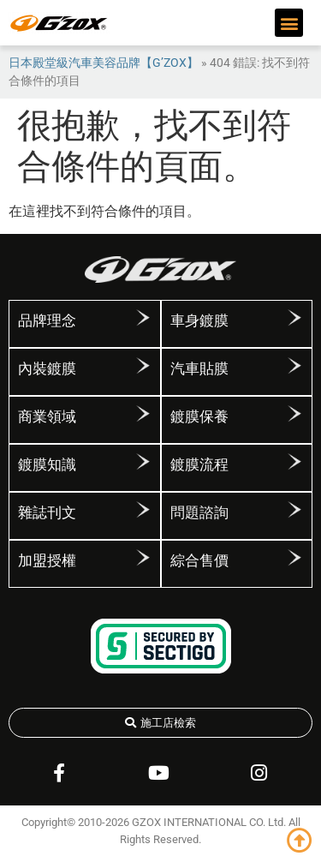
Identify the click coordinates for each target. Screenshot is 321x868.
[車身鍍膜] (294, 318)
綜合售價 (199, 560)
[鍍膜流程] (294, 462)
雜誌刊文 (47, 512)
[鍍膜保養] (294, 414)
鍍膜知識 (47, 464)
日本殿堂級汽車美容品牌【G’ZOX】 (104, 63)
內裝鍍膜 (47, 368)
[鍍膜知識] (143, 462)
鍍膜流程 (199, 464)
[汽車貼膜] (294, 366)
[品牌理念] (143, 318)
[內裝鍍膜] (143, 366)
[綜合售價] (294, 558)
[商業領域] (143, 414)
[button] (289, 23)
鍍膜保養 (199, 416)
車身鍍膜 (199, 320)
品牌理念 (47, 320)
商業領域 (47, 416)
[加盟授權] (143, 558)
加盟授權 (47, 560)
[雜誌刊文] (143, 510)
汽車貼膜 (199, 368)
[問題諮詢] (294, 510)
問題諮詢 (199, 512)
